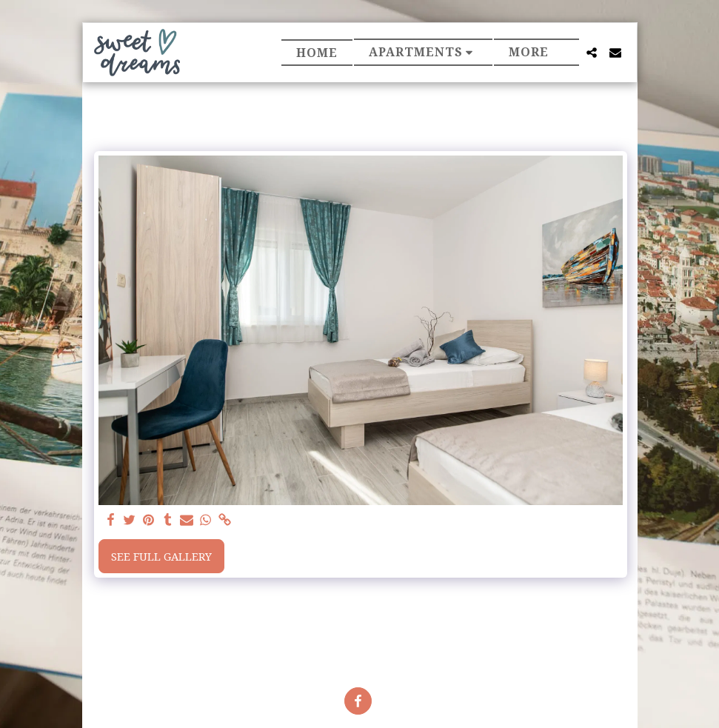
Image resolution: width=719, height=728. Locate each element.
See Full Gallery (161, 556)
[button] (424, 52)
